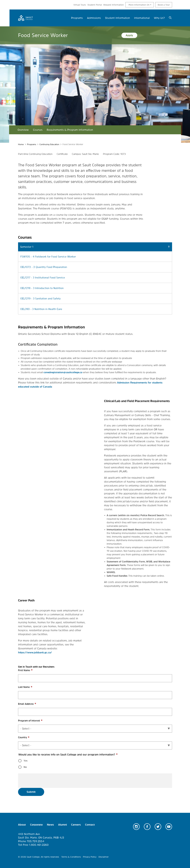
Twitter (158, 826)
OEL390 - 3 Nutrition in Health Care (42, 308)
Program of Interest (34, 721)
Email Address (31, 704)
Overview (23, 130)
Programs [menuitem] (77, 18)
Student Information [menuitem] (117, 18)
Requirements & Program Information (70, 130)
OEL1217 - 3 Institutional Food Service (43, 277)
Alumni (62, 824)
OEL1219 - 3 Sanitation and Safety (41, 298)
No (25, 766)
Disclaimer (104, 856)
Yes (26, 760)
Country (27, 738)
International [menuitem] (142, 18)
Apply (129, 35)
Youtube (169, 826)
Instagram (136, 826)
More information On (139, 5)
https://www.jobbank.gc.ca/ (36, 652)
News (50, 824)
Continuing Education (51, 144)
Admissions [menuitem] (94, 18)
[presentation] (40, 780)
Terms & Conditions (71, 856)
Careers (76, 824)
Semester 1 (27, 247)
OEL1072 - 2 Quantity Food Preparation (44, 267)
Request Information (114, 5)
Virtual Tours (80, 5)
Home (21, 144)
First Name (29, 671)
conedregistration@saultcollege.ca (63, 372)
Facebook (147, 826)
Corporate (36, 824)
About (22, 824)
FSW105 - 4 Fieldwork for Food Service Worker (49, 256)
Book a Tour (164, 5)
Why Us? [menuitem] (159, 18)
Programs (32, 144)
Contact (90, 824)
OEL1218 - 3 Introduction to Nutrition (43, 288)
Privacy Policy (90, 856)
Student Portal (95, 5)
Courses (38, 130)
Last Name (29, 688)
